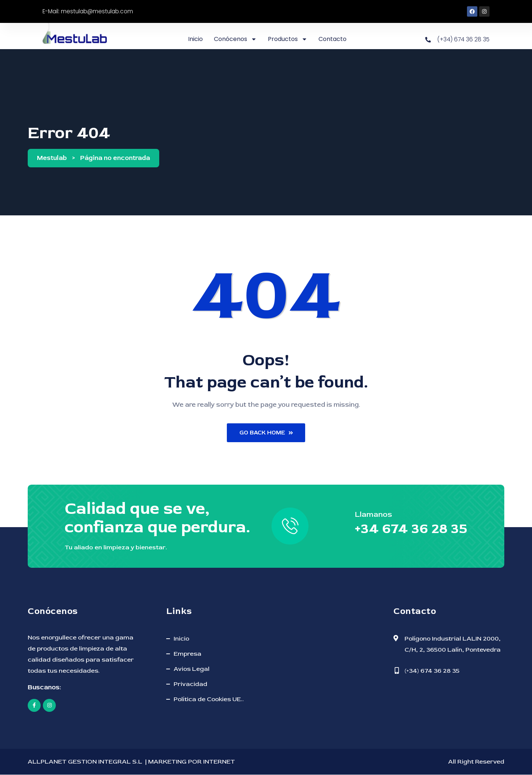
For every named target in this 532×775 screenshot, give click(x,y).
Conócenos (235, 39)
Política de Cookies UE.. (209, 699)
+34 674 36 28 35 (408, 529)
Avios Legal (192, 669)
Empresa (187, 654)
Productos (287, 39)
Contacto (332, 39)
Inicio (195, 39)
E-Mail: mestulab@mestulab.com (90, 11)
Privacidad (190, 684)
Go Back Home (266, 433)
